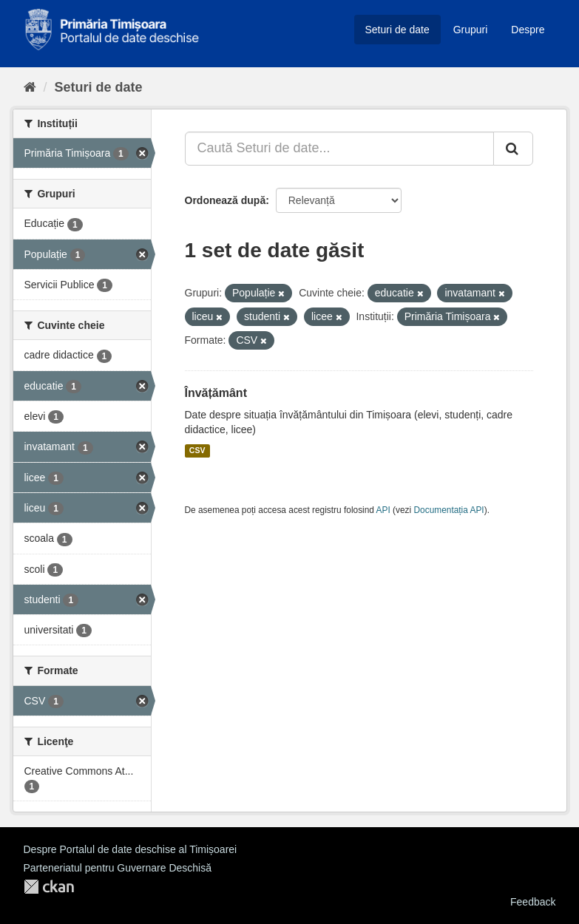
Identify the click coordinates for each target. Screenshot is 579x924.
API (383, 510)
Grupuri (471, 30)
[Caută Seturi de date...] (339, 149)
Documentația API (449, 510)
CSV (197, 451)
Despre (528, 30)
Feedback (533, 902)
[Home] (30, 87)
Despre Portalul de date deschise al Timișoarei (131, 849)
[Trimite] (513, 149)
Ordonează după (226, 200)
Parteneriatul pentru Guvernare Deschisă (118, 868)
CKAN (49, 887)
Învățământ (216, 393)
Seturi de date (397, 30)
